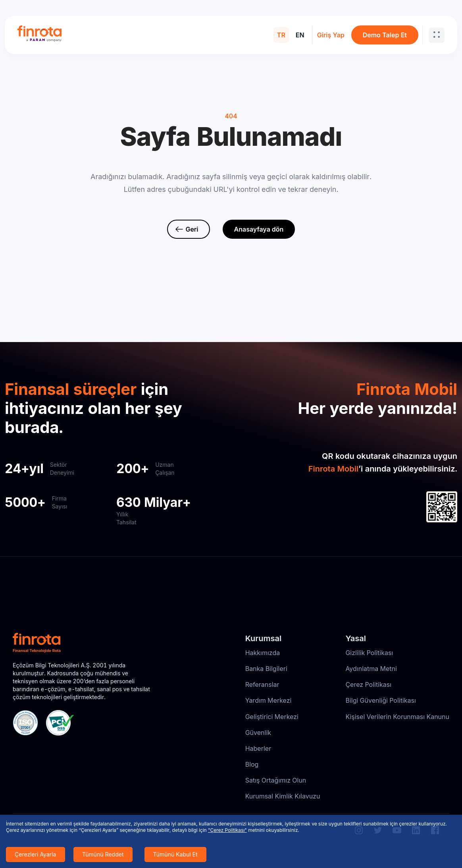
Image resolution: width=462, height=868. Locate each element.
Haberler (258, 748)
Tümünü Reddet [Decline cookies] (103, 854)
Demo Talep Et (385, 35)
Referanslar (262, 684)
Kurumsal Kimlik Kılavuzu (283, 796)
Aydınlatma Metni (371, 669)
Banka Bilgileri (266, 669)
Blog (252, 764)
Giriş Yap (331, 35)
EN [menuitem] (300, 35)
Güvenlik (258, 733)
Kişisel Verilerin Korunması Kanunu (397, 717)
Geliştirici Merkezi (272, 717)
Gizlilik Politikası (369, 653)
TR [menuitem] (281, 35)
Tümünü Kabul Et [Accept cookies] (175, 854)
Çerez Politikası (368, 684)
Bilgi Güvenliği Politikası (380, 700)
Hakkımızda (263, 653)
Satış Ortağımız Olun (276, 780)
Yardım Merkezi (269, 700)
